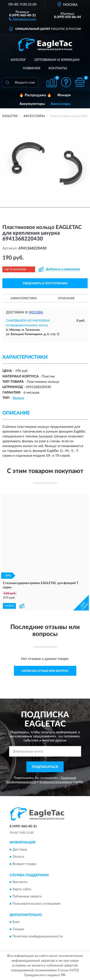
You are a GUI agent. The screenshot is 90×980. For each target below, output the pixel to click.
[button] (22, 19)
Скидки (18, 929)
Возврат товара (24, 864)
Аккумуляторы (32, 104)
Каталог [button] (18, 60)
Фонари (64, 95)
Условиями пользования (56, 782)
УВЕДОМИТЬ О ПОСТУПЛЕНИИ (45, 283)
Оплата (18, 857)
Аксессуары (61, 104)
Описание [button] (66, 298)
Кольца (18, 398)
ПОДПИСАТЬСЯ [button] (45, 767)
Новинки (32, 68)
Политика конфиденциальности (38, 936)
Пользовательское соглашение (36, 904)
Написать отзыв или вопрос (45, 671)
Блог (16, 922)
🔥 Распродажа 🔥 (35, 95)
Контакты (58, 68)
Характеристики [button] (24, 298)
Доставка (20, 850)
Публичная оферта (27, 897)
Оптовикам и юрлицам (57, 60)
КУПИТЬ (9, 606)
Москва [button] (36, 312)
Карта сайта (22, 889)
